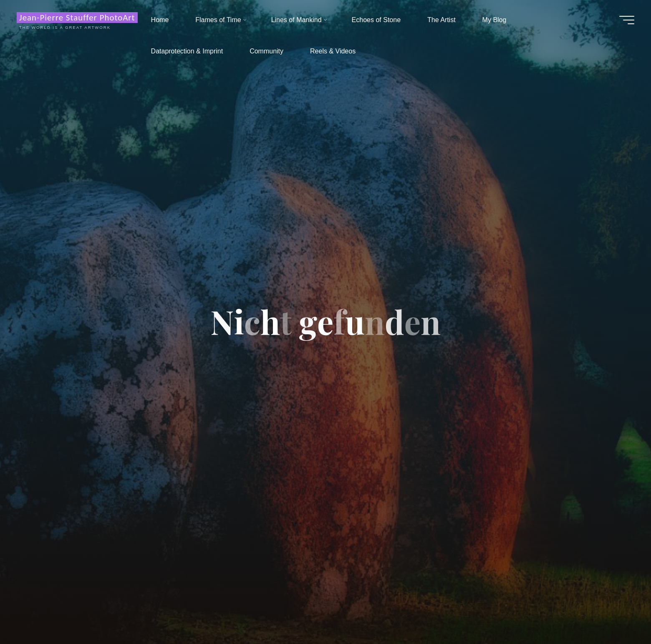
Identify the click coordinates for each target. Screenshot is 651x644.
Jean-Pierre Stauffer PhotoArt (77, 18)
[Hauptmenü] (627, 20)
